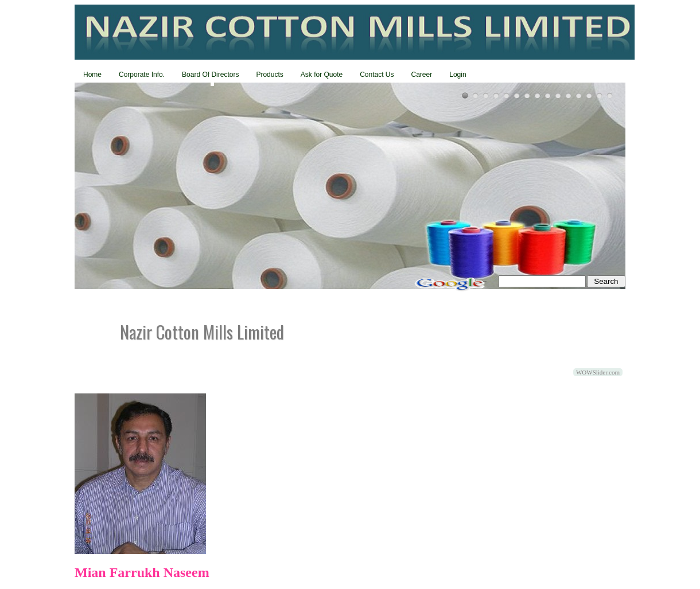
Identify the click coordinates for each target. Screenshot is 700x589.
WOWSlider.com (598, 372)
